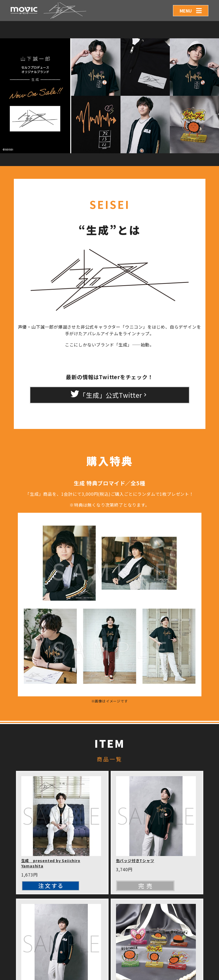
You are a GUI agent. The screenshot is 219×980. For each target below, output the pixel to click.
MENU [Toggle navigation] (186, 11)
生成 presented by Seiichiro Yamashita (51, 863)
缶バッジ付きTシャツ (135, 861)
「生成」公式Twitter (109, 394)
